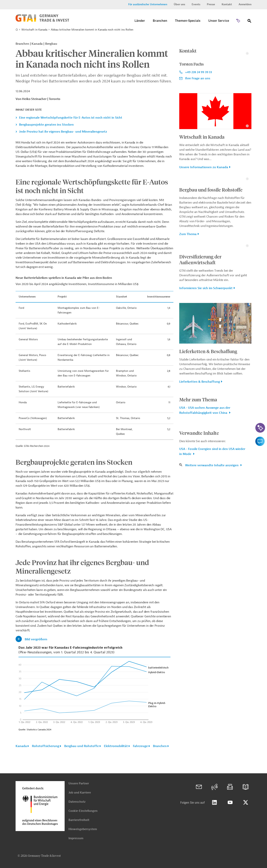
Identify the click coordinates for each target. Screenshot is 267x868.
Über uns (179, 4)
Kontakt (227, 4)
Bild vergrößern (36, 639)
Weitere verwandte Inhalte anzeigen (212, 587)
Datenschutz (77, 802)
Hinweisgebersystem (83, 829)
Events (196, 4)
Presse (211, 4)
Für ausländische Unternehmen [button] (148, 4)
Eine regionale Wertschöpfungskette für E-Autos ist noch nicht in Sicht (71, 118)
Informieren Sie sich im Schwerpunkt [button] (206, 410)
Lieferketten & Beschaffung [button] (200, 503)
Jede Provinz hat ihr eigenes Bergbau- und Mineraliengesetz (63, 132)
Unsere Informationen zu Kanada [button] (204, 208)
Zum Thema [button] (188, 315)
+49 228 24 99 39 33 (198, 113)
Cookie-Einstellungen (83, 811)
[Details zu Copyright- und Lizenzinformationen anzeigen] (247, 94)
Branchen (160, 746)
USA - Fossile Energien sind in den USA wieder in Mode (212, 573)
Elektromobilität (116, 746)
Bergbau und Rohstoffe (82, 746)
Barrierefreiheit (79, 820)
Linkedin (214, 802)
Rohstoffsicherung (46, 746)
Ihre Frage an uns (198, 119)
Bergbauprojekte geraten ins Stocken (46, 125)
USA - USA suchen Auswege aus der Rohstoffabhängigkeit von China (205, 532)
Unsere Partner (79, 784)
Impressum (76, 838)
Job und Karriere (80, 793)
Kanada (21, 746)
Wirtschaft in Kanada (34, 30)
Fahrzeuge (140, 746)
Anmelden (245, 4)
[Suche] (249, 22)
